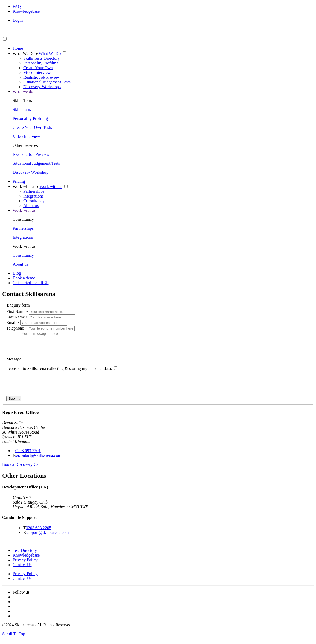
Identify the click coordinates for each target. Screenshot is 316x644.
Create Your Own (38, 68)
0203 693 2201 (28, 456)
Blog (17, 273)
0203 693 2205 (39, 533)
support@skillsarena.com (47, 538)
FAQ (17, 6)
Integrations (33, 196)
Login (18, 20)
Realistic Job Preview (42, 77)
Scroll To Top (14, 639)
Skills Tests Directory (42, 58)
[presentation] (47, 391)
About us (31, 206)
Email (13, 323)
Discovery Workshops (42, 87)
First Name (17, 311)
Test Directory (25, 556)
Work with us (26, 187)
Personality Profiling (41, 63)
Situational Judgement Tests (47, 82)
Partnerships (34, 191)
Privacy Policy (25, 565)
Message (14, 365)
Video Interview (37, 72)
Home (18, 48)
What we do (23, 91)
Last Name (17, 317)
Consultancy (34, 201)
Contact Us (22, 570)
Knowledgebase (26, 11)
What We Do (25, 53)
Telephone (17, 328)
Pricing (19, 181)
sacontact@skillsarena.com (38, 461)
